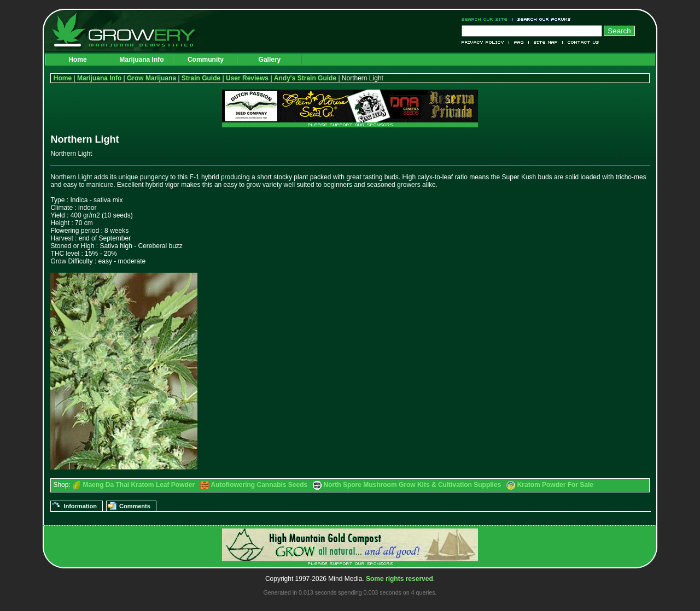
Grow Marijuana (151, 78)
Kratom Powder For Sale (555, 485)
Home (77, 60)
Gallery (270, 60)
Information (80, 506)
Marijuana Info (141, 60)
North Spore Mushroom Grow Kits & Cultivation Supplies (413, 485)
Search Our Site (487, 19)
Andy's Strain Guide (305, 78)
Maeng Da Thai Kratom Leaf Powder (139, 485)
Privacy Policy (485, 42)
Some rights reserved (399, 579)
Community (206, 60)
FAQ (519, 42)
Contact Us (581, 42)
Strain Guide (201, 78)
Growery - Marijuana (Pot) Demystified (130, 30)
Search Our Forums (542, 19)
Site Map (546, 42)
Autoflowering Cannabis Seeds (259, 485)
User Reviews (247, 78)
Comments (135, 506)
